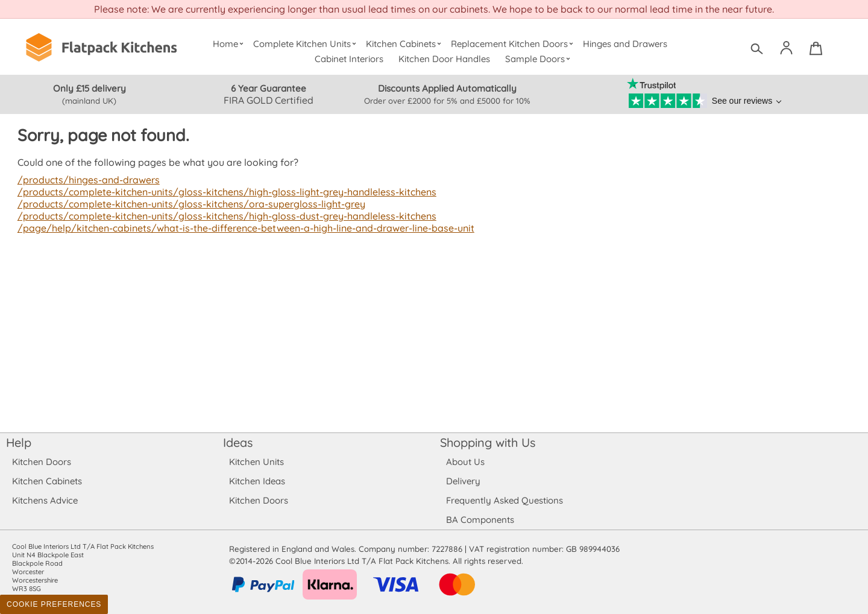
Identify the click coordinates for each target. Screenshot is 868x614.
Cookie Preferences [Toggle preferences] (54, 604)
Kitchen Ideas (257, 481)
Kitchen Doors (42, 462)
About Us (465, 462)
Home (229, 44)
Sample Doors (539, 59)
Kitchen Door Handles (445, 59)
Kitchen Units (256, 462)
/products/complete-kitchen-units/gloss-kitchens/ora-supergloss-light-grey (187, 204)
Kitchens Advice (45, 500)
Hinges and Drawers (625, 44)
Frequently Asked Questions (504, 500)
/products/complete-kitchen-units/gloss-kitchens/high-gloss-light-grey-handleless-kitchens (222, 192)
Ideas (238, 442)
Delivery (463, 481)
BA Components (480, 520)
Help (19, 442)
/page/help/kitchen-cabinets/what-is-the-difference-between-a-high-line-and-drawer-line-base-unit (242, 228)
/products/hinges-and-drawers (87, 180)
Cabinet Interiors (350, 59)
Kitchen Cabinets (405, 44)
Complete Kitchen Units (306, 44)
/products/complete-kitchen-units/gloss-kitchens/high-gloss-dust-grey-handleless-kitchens (222, 216)
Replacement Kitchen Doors (514, 44)
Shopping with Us (488, 442)
